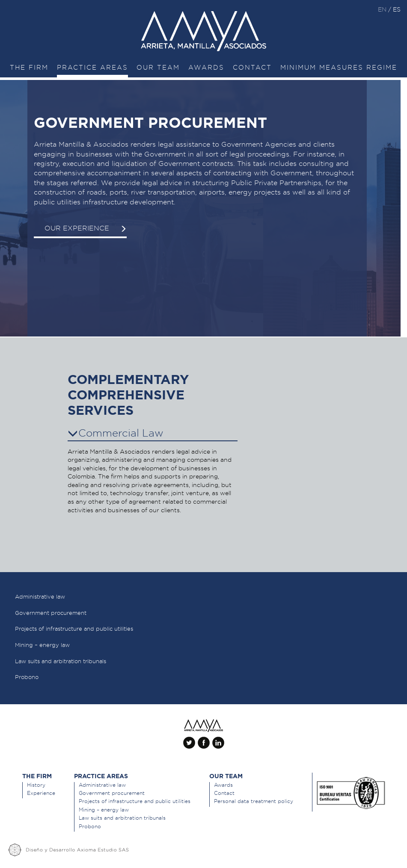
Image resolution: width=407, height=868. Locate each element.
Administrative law (102, 785)
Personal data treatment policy (254, 801)
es (397, 9)
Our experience (86, 228)
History (36, 785)
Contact (252, 68)
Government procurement (112, 793)
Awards (206, 68)
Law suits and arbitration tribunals (122, 818)
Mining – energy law (104, 810)
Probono (90, 826)
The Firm (29, 68)
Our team (158, 68)
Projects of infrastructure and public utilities (135, 801)
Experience (41, 793)
